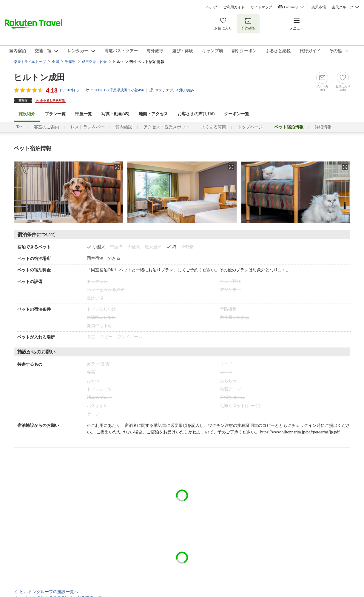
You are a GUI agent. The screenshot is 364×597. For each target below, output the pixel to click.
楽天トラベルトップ (30, 62)
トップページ (250, 127)
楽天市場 (319, 7)
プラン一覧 (55, 114)
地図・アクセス (153, 114)
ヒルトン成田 (39, 77)
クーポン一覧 (237, 114)
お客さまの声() (196, 114)
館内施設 (124, 127)
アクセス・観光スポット (166, 127)
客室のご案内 (47, 127)
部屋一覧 (84, 114)
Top (19, 127)
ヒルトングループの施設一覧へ (49, 592)
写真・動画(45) (115, 114)
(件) (70, 90)
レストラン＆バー (87, 127)
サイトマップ (261, 7)
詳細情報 (323, 127)
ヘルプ (212, 7)
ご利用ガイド (234, 7)
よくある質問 (214, 127)
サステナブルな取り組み (175, 90)
